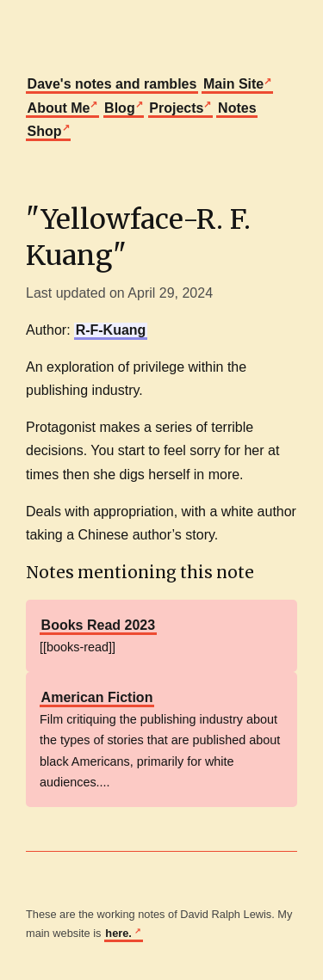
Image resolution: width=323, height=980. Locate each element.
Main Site (233, 84)
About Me (59, 108)
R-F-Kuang (111, 330)
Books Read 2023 (99, 625)
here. (120, 933)
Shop (45, 131)
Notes (237, 108)
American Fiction (97, 697)
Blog (120, 108)
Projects (176, 108)
